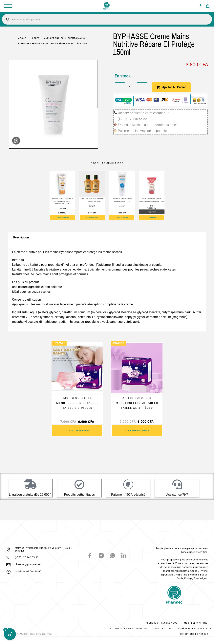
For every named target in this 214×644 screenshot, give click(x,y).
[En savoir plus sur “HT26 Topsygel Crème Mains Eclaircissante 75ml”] (152, 217)
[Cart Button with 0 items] (10, 634)
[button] (62, 217)
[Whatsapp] (113, 556)
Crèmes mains (76, 38)
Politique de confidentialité (129, 628)
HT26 (152, 206)
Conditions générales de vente (187, 628)
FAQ (157, 628)
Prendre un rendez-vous (161, 623)
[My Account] (200, 7)
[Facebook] (90, 556)
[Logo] (107, 6)
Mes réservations (196, 623)
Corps (36, 38)
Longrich (92, 206)
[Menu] (8, 6)
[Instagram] (101, 556)
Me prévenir (152, 212)
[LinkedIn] (124, 556)
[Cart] (208, 7)
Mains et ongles (54, 38)
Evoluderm (62, 209)
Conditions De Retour (194, 634)
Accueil (23, 38)
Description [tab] (21, 237)
